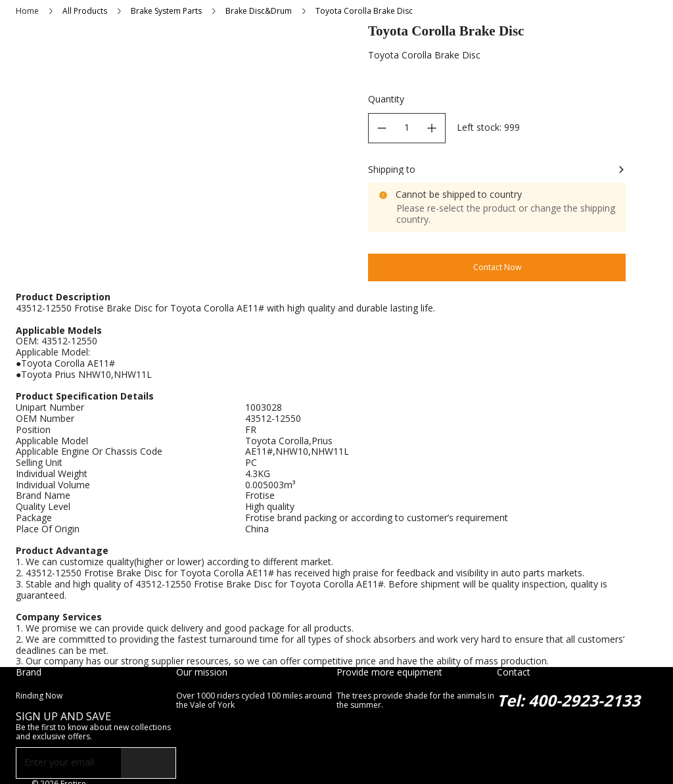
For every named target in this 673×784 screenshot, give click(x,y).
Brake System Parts (166, 11)
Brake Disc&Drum (259, 11)
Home (27, 11)
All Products (85, 11)
